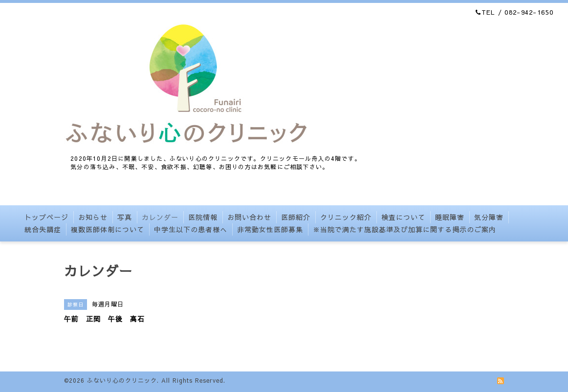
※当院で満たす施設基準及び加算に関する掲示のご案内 (404, 229)
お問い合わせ (249, 217)
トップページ (46, 217)
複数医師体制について (108, 229)
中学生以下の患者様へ (191, 229)
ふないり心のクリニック (122, 380)
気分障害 (489, 217)
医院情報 (203, 217)
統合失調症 (43, 229)
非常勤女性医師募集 (270, 229)
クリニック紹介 (346, 217)
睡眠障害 (450, 217)
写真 (125, 217)
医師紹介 (296, 217)
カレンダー (160, 217)
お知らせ (93, 217)
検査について (403, 217)
